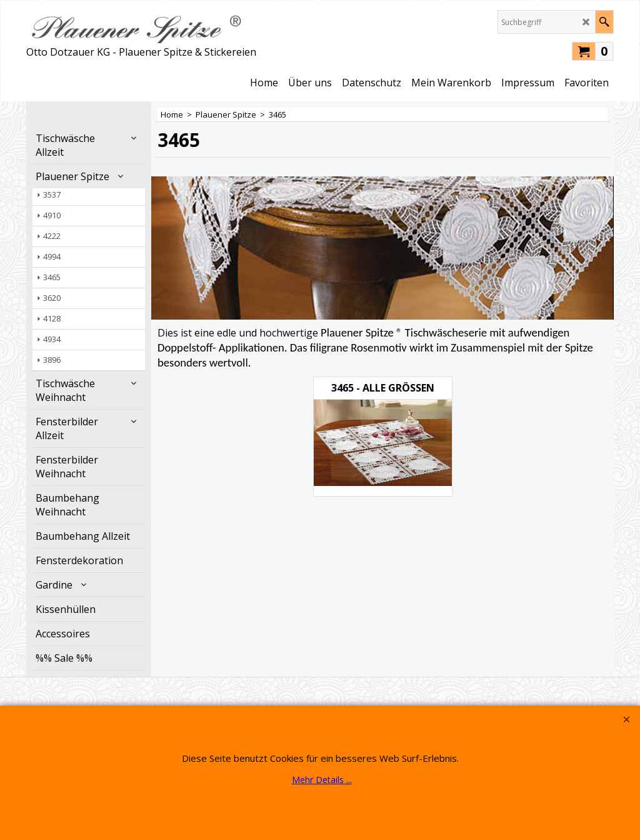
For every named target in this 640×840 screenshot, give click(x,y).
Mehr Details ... (322, 780)
